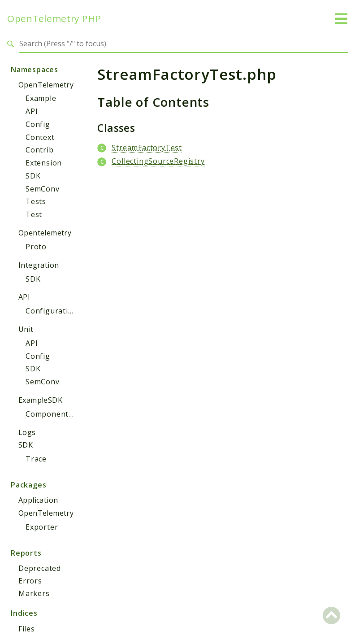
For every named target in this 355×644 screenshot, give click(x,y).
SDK (33, 176)
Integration (39, 265)
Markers (34, 593)
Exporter (42, 527)
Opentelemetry (45, 233)
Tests (36, 201)
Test (34, 214)
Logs (27, 432)
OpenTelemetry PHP (54, 19)
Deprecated (40, 568)
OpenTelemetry (46, 85)
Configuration (52, 311)
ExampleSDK (40, 400)
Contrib (40, 150)
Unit (26, 329)
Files (27, 629)
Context (40, 137)
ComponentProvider (63, 414)
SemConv (43, 189)
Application (38, 500)
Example (41, 98)
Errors (30, 581)
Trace (36, 459)
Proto (36, 247)
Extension (44, 163)
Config (38, 124)
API (32, 111)
